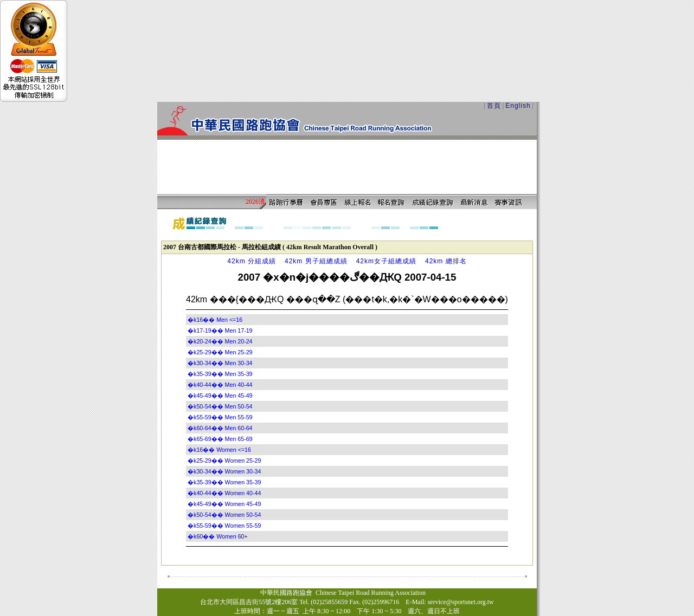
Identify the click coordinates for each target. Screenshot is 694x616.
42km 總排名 (446, 261)
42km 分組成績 (252, 261)
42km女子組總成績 (386, 261)
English (518, 106)
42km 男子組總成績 (316, 261)
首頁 (494, 106)
